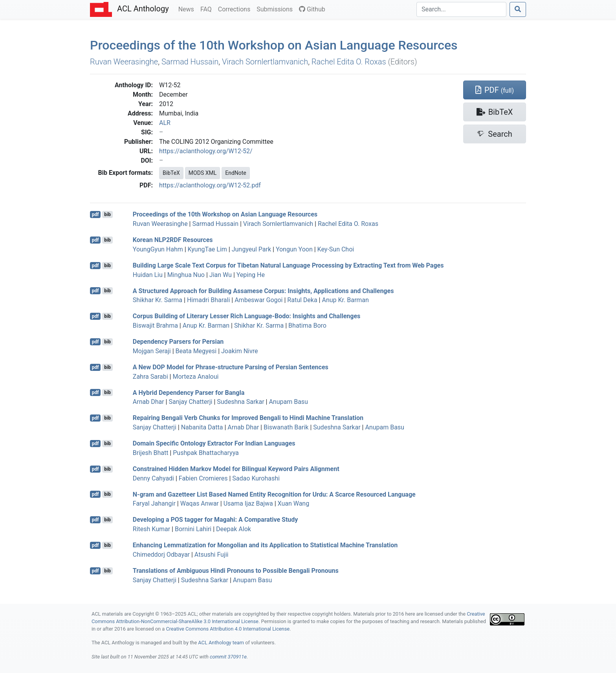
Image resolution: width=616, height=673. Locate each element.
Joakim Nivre (239, 351)
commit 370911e (228, 657)
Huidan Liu (148, 275)
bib (107, 215)
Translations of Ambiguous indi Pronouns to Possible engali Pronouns (236, 571)
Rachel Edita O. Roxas (349, 62)
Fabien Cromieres (203, 478)
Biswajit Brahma (155, 325)
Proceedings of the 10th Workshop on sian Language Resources (274, 45)
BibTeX (171, 173)
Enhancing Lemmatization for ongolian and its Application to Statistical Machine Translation (265, 545)
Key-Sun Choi (336, 249)
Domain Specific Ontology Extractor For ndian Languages (214, 443)
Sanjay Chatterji (190, 402)
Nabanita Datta (202, 427)
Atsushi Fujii (212, 555)
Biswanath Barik (286, 427)
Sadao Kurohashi (256, 478)
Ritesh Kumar (151, 529)
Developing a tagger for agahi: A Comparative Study (215, 520)
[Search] (461, 9)
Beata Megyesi (196, 351)
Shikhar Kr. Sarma (158, 300)
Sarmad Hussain (190, 62)
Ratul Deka (302, 300)
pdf (95, 215)
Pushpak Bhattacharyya (206, 453)
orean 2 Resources (173, 240)
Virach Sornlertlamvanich (265, 62)
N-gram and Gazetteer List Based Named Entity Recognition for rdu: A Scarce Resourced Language (274, 494)
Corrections (236, 9)
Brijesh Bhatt (151, 453)
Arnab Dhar (148, 402)
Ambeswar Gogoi (258, 300)
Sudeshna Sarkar (240, 402)
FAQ (208, 9)
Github (312, 9)
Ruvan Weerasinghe (124, 62)
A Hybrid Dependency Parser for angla (189, 392)
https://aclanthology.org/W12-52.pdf (210, 185)
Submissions (276, 9)
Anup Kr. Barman (345, 300)
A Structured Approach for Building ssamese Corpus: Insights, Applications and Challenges (263, 291)
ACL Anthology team (221, 643)
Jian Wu (221, 275)
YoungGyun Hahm (158, 249)
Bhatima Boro (307, 325)
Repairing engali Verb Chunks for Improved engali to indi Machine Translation (248, 418)
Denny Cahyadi (153, 478)
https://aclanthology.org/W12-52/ (206, 151)
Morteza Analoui (195, 377)
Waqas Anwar (200, 503)
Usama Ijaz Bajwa (248, 503)
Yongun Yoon (294, 249)
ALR (165, 123)
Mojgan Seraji (152, 351)
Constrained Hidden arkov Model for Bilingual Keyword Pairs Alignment (236, 469)
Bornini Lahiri (193, 529)
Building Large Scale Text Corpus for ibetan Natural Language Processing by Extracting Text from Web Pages (288, 265)
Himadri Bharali (208, 300)
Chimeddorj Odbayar (161, 555)
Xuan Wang (294, 503)
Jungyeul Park (251, 249)
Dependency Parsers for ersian (178, 342)
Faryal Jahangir (154, 503)
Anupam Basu (288, 402)
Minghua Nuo (186, 275)
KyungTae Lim (207, 249)
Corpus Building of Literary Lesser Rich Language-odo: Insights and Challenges (247, 316)
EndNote (236, 173)
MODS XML (203, 173)
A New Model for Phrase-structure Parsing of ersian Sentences (231, 367)
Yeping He (251, 275)
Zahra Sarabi (150, 377)
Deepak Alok (234, 529)
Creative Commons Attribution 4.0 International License (228, 629)
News (188, 9)
